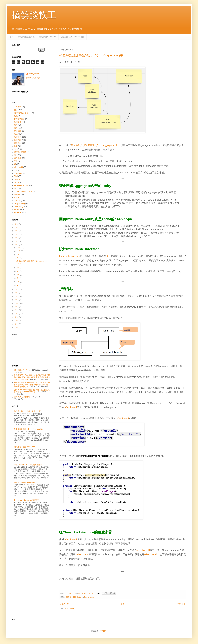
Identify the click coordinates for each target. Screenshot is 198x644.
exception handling (21, 185)
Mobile (17, 197)
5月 (18, 271)
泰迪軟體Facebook (48, 37)
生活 (16, 110)
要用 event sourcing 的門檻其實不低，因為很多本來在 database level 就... (32, 391)
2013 (17, 307)
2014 (17, 303)
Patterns (80, 597)
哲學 (16, 125)
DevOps (17, 179)
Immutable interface (70, 256)
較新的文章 (64, 604)
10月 (19, 255)
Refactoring (19, 206)
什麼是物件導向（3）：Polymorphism (29, 429)
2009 (17, 320)
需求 (16, 155)
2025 (17, 224)
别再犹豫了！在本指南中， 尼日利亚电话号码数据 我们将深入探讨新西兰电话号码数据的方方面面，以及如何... (32, 377)
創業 (16, 146)
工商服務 (18, 107)
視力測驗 (18, 131)
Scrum (17, 210)
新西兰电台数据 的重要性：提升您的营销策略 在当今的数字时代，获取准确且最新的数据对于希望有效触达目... (32, 385)
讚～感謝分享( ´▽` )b (22, 370)
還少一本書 (18, 167)
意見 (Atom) (70, 608)
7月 (18, 258)
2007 (17, 327)
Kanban (17, 194)
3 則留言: (91, 593)
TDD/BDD (18, 213)
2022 (17, 234)
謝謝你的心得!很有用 (22, 397)
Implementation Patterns (24, 191)
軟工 (16, 134)
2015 (17, 300)
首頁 (12, 37)
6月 (18, 268)
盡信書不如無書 (20, 152)
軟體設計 (69, 597)
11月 (19, 251)
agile (16, 170)
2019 (17, 245)
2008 (17, 324)
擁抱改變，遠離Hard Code (25, 447)
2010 (17, 317)
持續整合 (18, 122)
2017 (17, 293)
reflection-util (71, 407)
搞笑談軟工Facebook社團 (72, 37)
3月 (18, 278)
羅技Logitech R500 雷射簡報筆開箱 (28, 465)
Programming (89, 597)
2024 (17, 227)
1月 (18, 285)
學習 (16, 161)
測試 (16, 149)
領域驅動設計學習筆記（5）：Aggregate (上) (95, 145)
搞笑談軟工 (34, 15)
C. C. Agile (18, 173)
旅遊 (16, 128)
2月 (18, 281)
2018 (17, 289)
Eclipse (17, 182)
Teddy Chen (34, 74)
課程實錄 (18, 158)
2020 (17, 241)
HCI (16, 188)
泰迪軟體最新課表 (26, 37)
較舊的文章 (181, 604)
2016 (17, 296)
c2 (107, 256)
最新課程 (18, 143)
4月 (18, 274)
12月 (19, 248)
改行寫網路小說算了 (22, 113)
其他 (16, 116)
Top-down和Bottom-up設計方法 (26, 500)
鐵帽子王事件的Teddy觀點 (24, 482)
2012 (17, 310)
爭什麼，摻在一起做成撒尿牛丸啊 (27, 411)
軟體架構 (18, 137)
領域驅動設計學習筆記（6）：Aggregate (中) (92, 55)
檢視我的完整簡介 (33, 78)
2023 (17, 231)
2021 (17, 238)
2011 (17, 314)
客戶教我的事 (19, 119)
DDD (75, 597)
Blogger (103, 631)
